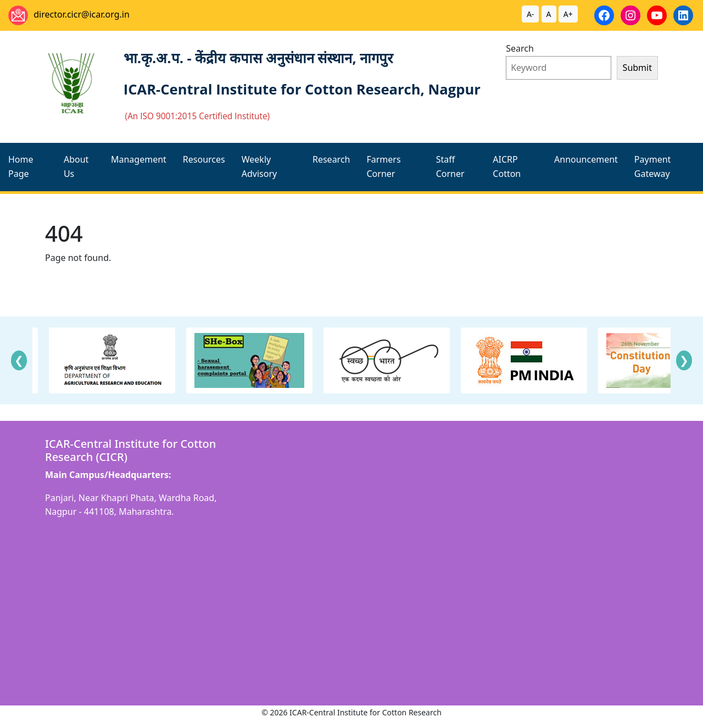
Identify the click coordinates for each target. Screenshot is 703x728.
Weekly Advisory (259, 166)
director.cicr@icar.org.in (82, 14)
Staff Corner (450, 166)
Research (331, 159)
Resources (204, 159)
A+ (568, 14)
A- (530, 14)
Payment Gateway (652, 166)
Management (139, 159)
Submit (637, 68)
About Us (76, 166)
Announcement (586, 159)
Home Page (21, 166)
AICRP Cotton (507, 166)
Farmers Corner (383, 166)
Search (520, 48)
